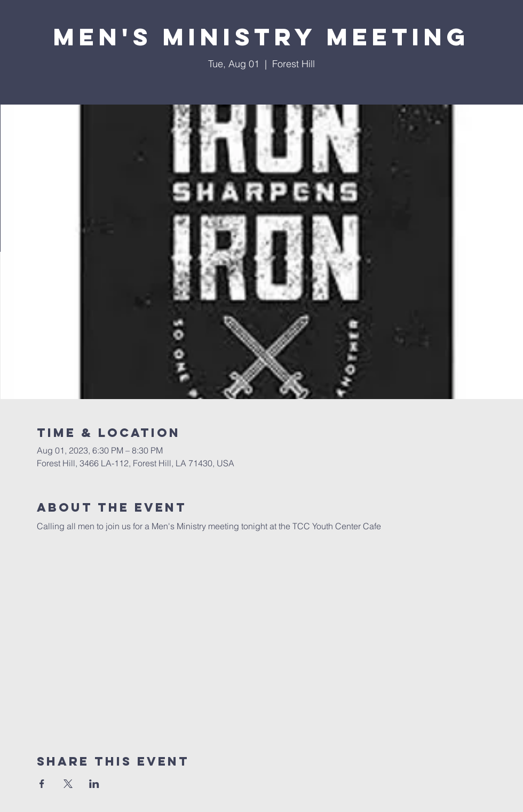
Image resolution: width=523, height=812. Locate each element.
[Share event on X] (68, 784)
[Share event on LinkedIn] (94, 784)
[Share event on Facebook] (42, 784)
